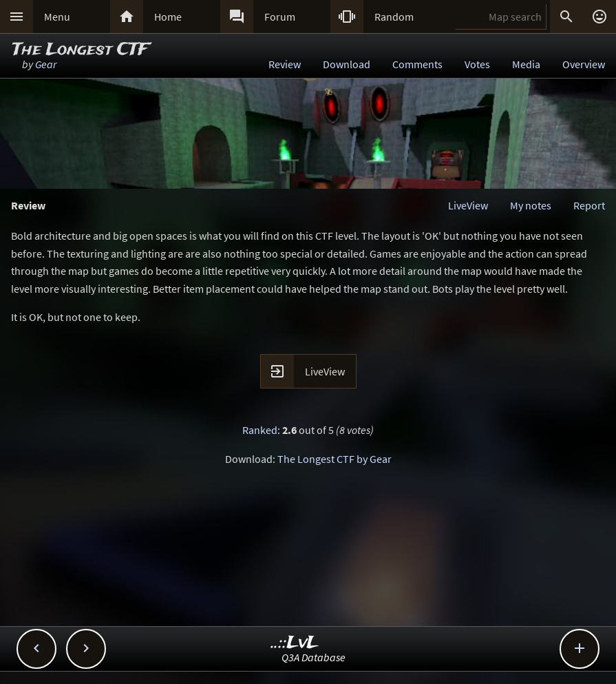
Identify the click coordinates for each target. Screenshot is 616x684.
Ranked (260, 430)
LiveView (468, 205)
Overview (584, 64)
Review (285, 64)
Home (168, 17)
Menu (57, 17)
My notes (531, 205)
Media (526, 64)
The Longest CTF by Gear (334, 459)
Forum (280, 17)
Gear (46, 64)
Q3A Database (314, 657)
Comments (417, 64)
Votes (477, 64)
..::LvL (295, 643)
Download (347, 64)
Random (394, 17)
